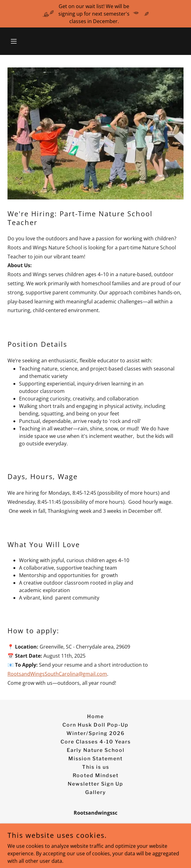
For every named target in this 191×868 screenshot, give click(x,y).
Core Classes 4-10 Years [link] (96, 742)
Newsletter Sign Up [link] (95, 784)
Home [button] (95, 716)
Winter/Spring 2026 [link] (96, 733)
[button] (21, 41)
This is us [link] (96, 767)
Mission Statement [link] (95, 759)
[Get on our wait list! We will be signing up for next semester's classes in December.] (95, 14)
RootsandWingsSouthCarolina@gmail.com (57, 674)
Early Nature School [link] (96, 750)
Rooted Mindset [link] (96, 775)
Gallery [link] (96, 792)
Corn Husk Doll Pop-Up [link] (95, 725)
